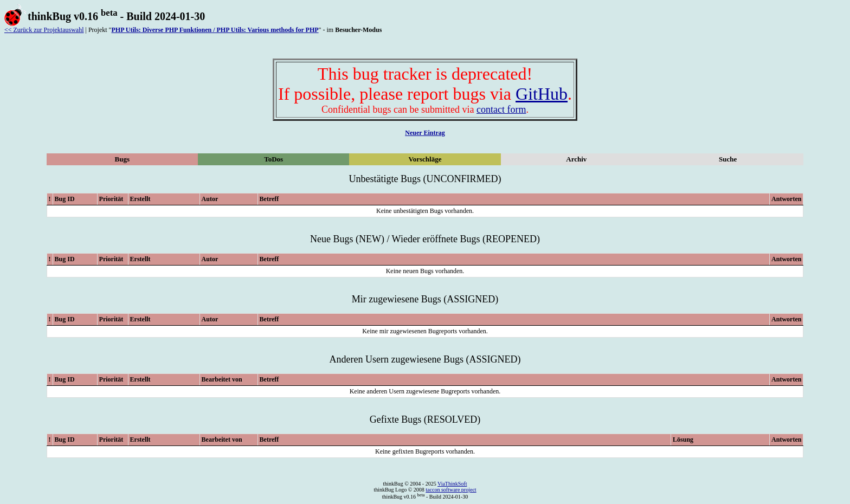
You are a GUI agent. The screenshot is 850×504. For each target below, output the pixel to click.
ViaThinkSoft (452, 484)
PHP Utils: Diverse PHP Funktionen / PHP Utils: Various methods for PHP (215, 30)
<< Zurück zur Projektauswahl (44, 30)
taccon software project (451, 490)
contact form (501, 109)
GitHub (542, 94)
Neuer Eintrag (425, 133)
